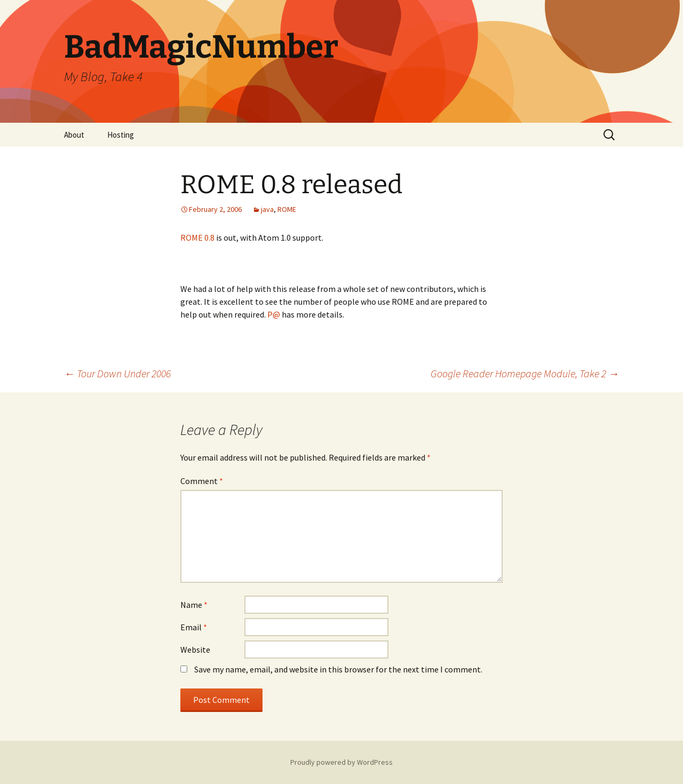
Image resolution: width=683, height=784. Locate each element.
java (267, 209)
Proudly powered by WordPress (341, 762)
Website (195, 650)
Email (194, 627)
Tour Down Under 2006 (117, 373)
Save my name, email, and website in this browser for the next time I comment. (338, 669)
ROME (287, 209)
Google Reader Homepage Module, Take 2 (525, 373)
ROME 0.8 (197, 237)
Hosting (121, 135)
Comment (202, 481)
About (74, 135)
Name (194, 605)
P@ (274, 314)
